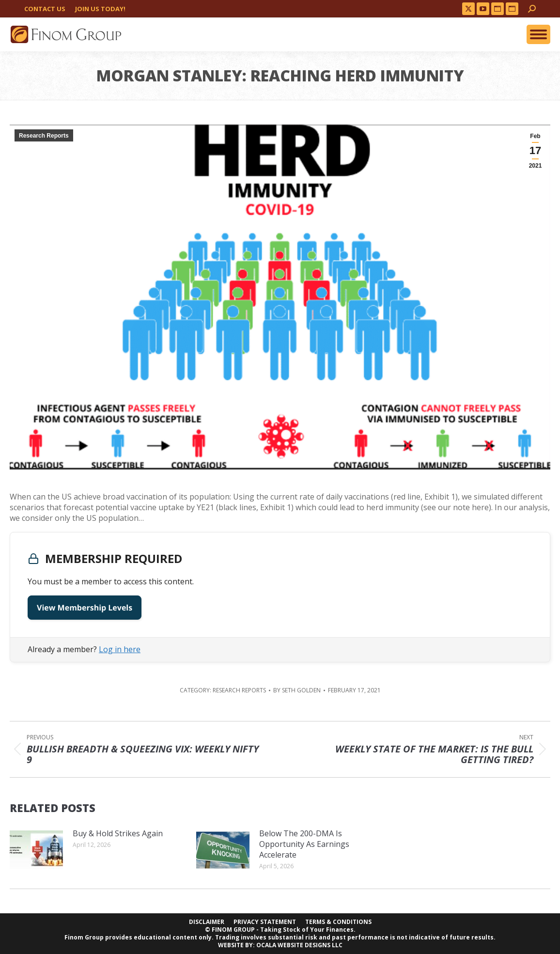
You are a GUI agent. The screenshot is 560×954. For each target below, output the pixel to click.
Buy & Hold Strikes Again (118, 833)
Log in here (120, 649)
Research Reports (44, 136)
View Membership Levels (85, 608)
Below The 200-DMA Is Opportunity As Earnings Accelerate (304, 844)
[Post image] (36, 850)
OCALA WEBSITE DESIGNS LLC (299, 945)
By (297, 690)
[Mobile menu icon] (538, 34)
